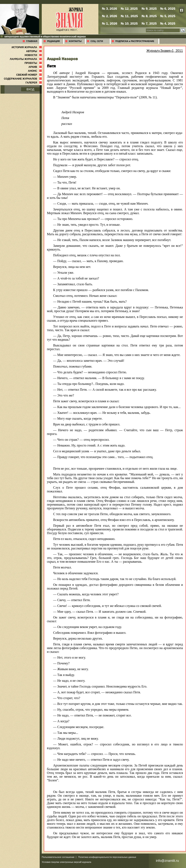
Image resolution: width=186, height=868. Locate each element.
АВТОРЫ (34, 51)
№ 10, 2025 (129, 23)
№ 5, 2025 (168, 16)
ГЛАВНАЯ (32, 41)
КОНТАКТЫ (75, 41)
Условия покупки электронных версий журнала (66, 862)
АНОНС (35, 71)
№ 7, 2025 (149, 23)
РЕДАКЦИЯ (53, 41)
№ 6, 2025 (168, 8)
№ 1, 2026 (110, 23)
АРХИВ (36, 67)
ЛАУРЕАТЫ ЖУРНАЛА (26, 59)
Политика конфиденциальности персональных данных (107, 857)
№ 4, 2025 (168, 23)
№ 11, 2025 (129, 16)
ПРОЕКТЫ (34, 63)
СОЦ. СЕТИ (97, 41)
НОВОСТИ (34, 55)
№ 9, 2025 (149, 8)
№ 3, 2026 (109, 8)
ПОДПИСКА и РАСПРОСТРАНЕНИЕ (135, 41)
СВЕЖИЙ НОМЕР (29, 75)
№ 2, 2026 (109, 16)
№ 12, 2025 (129, 8)
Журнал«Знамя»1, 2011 (165, 51)
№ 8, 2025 (149, 16)
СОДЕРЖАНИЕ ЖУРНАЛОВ (23, 79)
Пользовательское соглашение (58, 857)
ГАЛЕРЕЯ (34, 83)
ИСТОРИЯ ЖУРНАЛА (27, 47)
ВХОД (30, 89)
